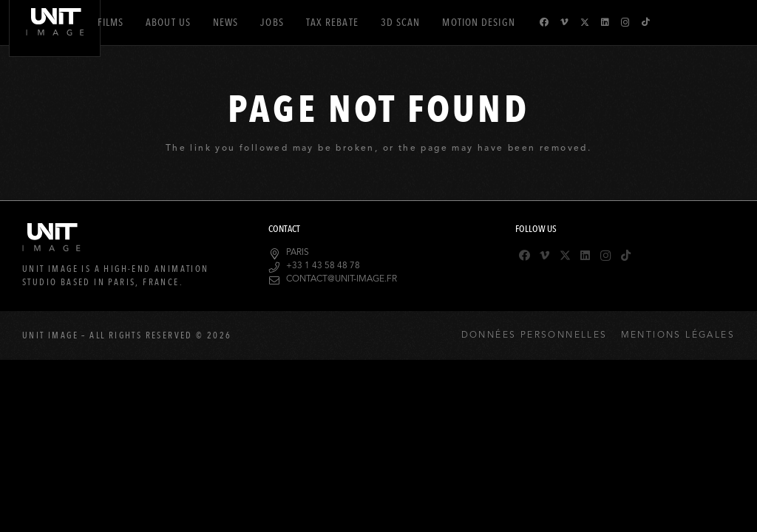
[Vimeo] (564, 22)
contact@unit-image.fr (342, 279)
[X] (585, 23)
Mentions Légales (678, 335)
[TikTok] (646, 22)
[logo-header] (55, 47)
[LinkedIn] (605, 22)
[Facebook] (544, 22)
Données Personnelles (534, 335)
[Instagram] (625, 23)
